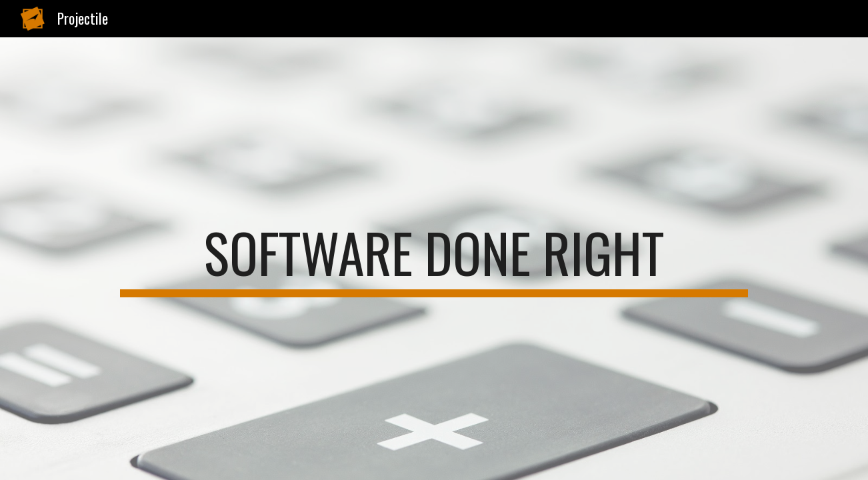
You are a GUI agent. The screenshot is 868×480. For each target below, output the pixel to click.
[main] (434, 259)
